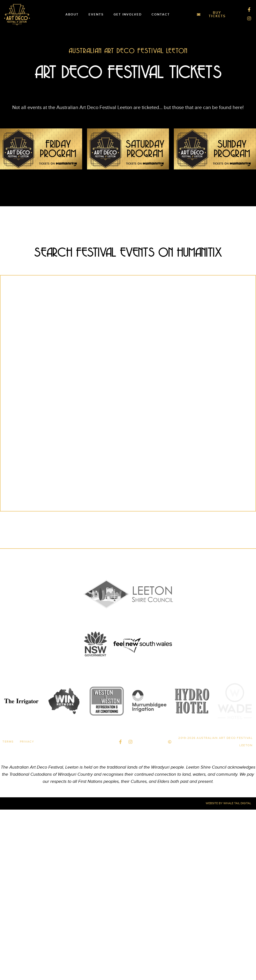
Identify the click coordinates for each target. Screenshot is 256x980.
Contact (161, 14)
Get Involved (128, 14)
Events (96, 14)
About (72, 14)
